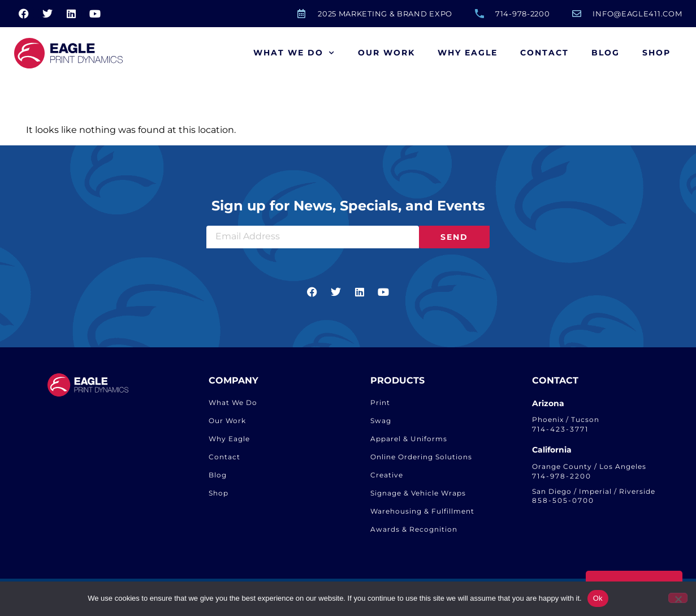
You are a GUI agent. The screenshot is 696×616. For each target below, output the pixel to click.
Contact (544, 53)
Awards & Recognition (414, 529)
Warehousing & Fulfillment (422, 511)
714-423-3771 (560, 429)
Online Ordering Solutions (421, 457)
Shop (656, 53)
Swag (381, 421)
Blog (606, 53)
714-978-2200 (562, 476)
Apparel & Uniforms (409, 439)
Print (380, 402)
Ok (598, 598)
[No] (678, 598)
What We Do (294, 53)
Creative (387, 475)
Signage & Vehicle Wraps (418, 493)
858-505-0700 (563, 500)
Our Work (386, 53)
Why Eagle (468, 53)
